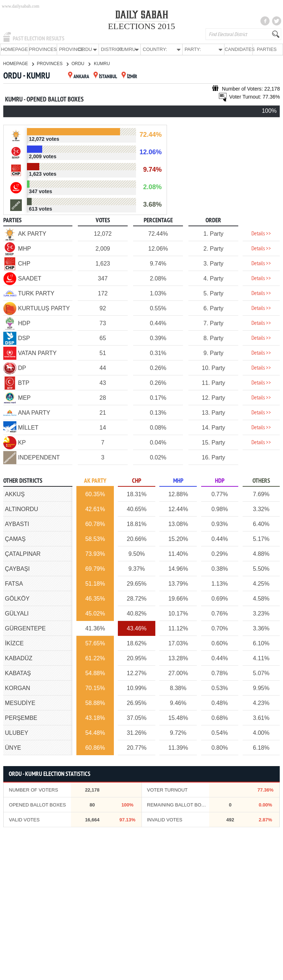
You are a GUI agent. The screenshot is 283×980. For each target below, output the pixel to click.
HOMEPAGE (15, 49)
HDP (220, 481)
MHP (178, 481)
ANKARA (79, 77)
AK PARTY (95, 481)
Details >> (261, 234)
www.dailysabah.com (21, 6)
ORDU (81, 63)
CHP (137, 481)
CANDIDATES (238, 49)
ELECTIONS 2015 (142, 26)
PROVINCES (43, 49)
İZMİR (129, 77)
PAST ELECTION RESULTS (39, 39)
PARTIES (267, 49)
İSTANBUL (105, 77)
